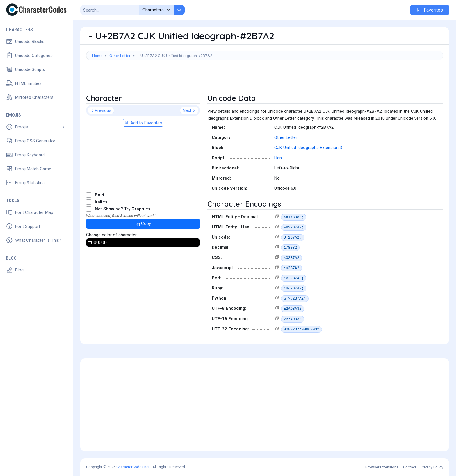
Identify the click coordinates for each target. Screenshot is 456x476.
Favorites (430, 10)
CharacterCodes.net (133, 467)
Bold (99, 195)
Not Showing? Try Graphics (123, 209)
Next (189, 110)
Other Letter (120, 56)
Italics (101, 202)
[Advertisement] (265, 79)
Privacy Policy (432, 467)
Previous (101, 110)
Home (97, 56)
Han (278, 158)
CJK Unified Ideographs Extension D (308, 148)
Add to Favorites (143, 123)
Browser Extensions (382, 467)
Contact (410, 467)
